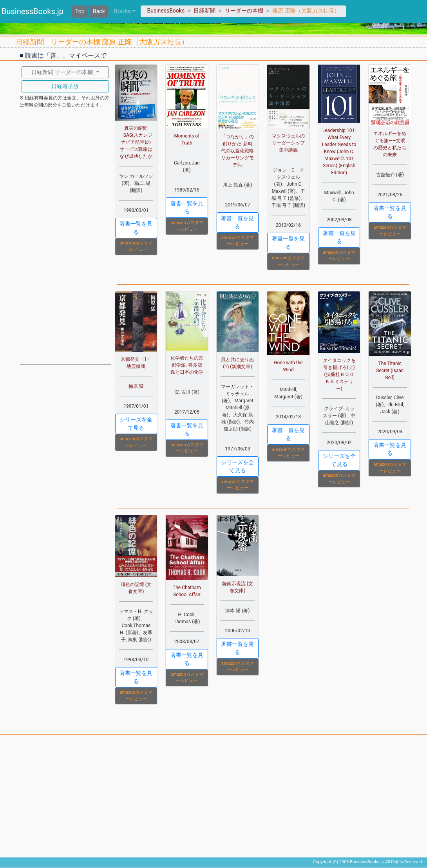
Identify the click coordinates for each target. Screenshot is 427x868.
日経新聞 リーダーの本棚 (63, 72)
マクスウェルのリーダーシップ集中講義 (288, 143)
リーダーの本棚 (244, 11)
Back (99, 11)
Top (80, 11)
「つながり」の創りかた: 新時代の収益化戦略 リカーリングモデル (237, 151)
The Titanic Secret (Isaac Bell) (390, 371)
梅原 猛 (136, 386)
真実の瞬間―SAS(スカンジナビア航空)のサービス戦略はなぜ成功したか (136, 142)
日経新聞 (204, 11)
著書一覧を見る (136, 228)
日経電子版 (65, 86)
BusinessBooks (166, 11)
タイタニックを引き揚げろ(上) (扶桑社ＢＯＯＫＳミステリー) (339, 374)
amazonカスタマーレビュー (136, 246)
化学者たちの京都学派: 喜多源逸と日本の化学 (187, 365)
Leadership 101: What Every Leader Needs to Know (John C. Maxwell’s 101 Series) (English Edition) (339, 152)
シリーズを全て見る (136, 424)
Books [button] (122, 11)
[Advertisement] (65, 239)
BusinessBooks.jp (33, 11)
